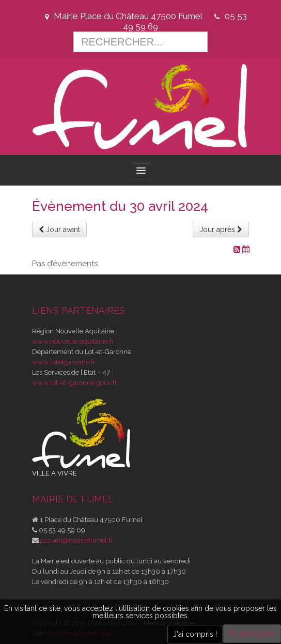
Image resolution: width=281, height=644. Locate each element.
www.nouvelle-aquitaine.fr (73, 341)
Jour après (221, 229)
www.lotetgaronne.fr (64, 362)
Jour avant (59, 229)
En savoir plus (252, 634)
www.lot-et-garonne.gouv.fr (75, 383)
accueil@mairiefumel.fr (77, 540)
